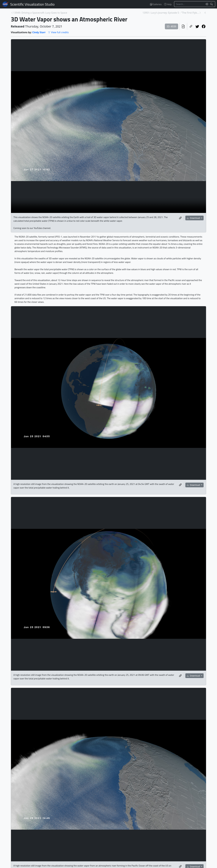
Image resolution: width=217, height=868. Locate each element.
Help (168, 4)
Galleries (156, 4)
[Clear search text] (206, 4)
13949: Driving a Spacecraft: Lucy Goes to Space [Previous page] (40, 13)
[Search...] (189, 4)
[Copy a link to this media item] (180, 218)
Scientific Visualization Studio (32, 4)
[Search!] (212, 4)
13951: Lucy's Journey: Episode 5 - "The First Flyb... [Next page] (171, 13)
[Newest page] (205, 13)
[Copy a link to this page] (191, 26)
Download (194, 218)
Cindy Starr (39, 32)
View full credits (58, 32)
